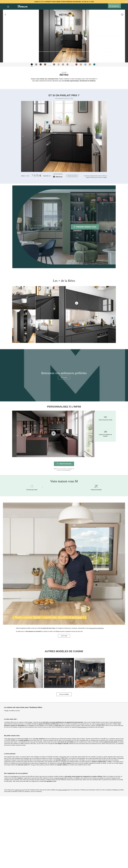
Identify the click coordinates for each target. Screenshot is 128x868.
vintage (30, 722)
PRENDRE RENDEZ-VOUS (85, 227)
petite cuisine (11, 739)
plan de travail (59, 778)
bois (34, 765)
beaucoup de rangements (97, 628)
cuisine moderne (101, 724)
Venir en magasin (64, 464)
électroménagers (82, 727)
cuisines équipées (63, 790)
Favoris (64, 378)
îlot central (63, 757)
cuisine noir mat (19, 790)
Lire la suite (64, 636)
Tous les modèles (64, 694)
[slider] (64, 52)
